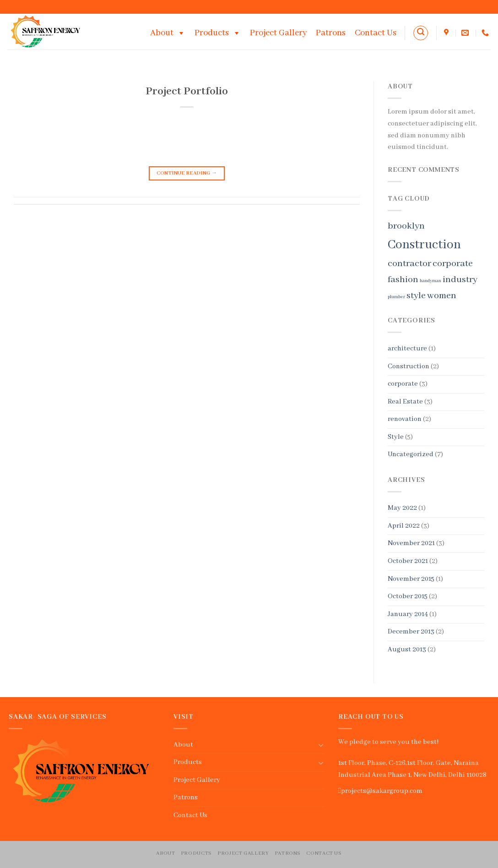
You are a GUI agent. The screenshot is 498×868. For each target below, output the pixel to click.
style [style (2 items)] (416, 296)
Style (396, 437)
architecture (407, 349)
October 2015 (408, 596)
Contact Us (376, 33)
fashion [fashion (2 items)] (403, 280)
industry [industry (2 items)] (460, 280)
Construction (409, 366)
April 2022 (404, 526)
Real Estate (405, 402)
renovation (405, 419)
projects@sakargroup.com (382, 791)
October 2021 (408, 561)
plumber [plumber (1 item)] (396, 297)
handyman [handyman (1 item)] (430, 281)
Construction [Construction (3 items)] (424, 245)
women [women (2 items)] (442, 296)
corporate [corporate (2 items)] (453, 264)
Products (218, 33)
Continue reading (187, 173)
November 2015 (411, 579)
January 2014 (408, 614)
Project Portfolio (187, 91)
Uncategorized (411, 454)
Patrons (331, 33)
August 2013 (407, 650)
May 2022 (402, 508)
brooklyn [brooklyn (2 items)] (406, 226)
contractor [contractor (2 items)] (409, 264)
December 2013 (411, 632)
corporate (403, 384)
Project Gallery (278, 33)
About (168, 33)
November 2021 (411, 543)
